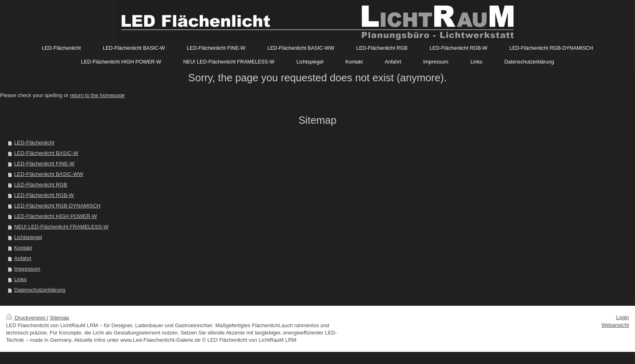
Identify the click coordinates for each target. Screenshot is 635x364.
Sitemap (60, 318)
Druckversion (27, 318)
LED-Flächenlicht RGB (41, 185)
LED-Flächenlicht (34, 143)
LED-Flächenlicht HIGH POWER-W (55, 216)
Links (20, 279)
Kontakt (23, 248)
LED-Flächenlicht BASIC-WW (49, 174)
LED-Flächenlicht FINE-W (44, 164)
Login (622, 317)
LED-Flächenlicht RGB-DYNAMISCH (57, 206)
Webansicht (615, 325)
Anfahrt (23, 258)
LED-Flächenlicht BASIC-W (46, 153)
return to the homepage (97, 95)
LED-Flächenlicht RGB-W (44, 195)
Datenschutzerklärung (40, 290)
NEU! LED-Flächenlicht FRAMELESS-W (61, 227)
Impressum (27, 269)
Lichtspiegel (28, 237)
